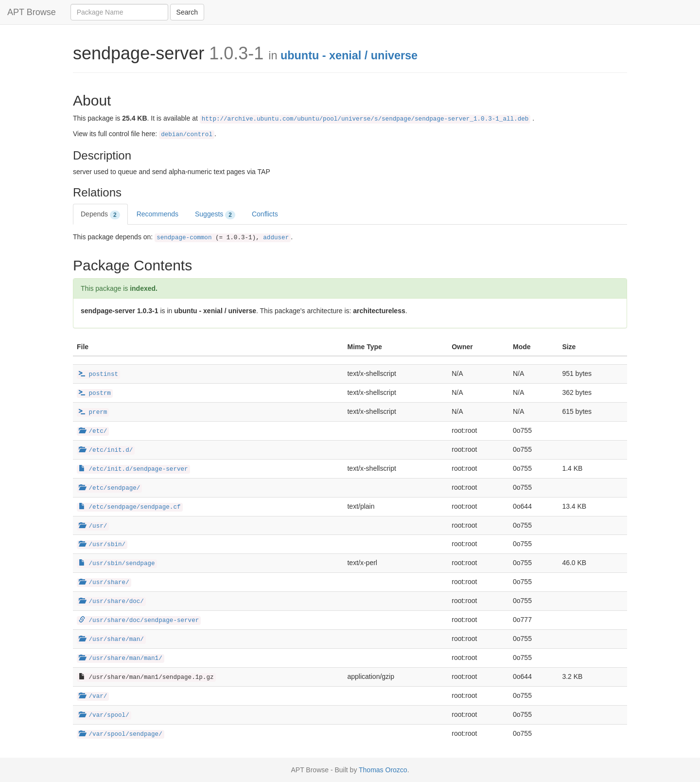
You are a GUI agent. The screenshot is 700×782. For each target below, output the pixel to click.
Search (187, 12)
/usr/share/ (104, 583)
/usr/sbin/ (102, 545)
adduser (276, 238)
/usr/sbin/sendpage (117, 564)
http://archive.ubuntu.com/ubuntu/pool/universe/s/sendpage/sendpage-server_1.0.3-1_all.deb (365, 119)
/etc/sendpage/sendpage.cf (130, 507)
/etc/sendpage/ (109, 488)
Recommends (157, 214)
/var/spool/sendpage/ (121, 734)
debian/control (187, 135)
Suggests (215, 214)
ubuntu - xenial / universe (349, 55)
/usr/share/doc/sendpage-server (139, 621)
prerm (93, 412)
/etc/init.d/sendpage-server (133, 469)
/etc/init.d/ (106, 450)
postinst (98, 374)
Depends (100, 214)
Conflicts (265, 214)
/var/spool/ (104, 715)
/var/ (93, 696)
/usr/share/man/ (111, 640)
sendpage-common (184, 238)
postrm (95, 393)
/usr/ (93, 526)
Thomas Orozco (383, 770)
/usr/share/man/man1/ (121, 658)
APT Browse (32, 12)
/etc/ (93, 431)
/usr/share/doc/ (111, 602)
